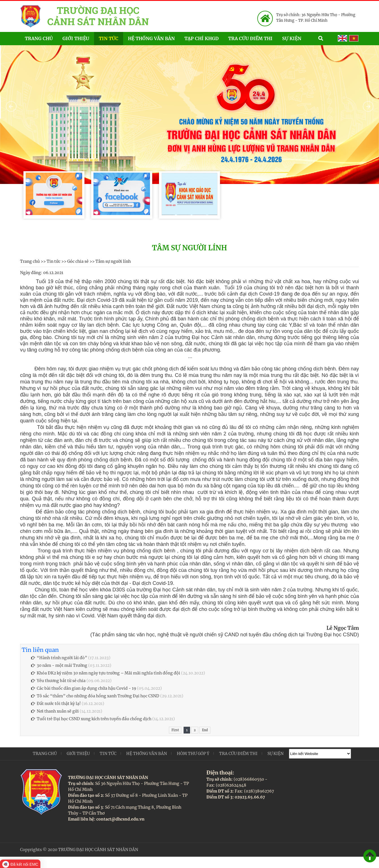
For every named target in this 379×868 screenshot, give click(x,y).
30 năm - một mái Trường (59, 665)
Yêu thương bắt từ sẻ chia (58, 681)
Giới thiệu (76, 38)
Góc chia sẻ (78, 261)
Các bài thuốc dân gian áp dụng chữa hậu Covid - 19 (84, 688)
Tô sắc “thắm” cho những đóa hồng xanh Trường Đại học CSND (95, 696)
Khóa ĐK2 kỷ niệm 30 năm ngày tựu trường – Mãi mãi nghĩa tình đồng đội (106, 673)
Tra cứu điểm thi (250, 38)
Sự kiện (298, 38)
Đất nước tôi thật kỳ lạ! (56, 704)
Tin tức (109, 38)
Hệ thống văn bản (151, 38)
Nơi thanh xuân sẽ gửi (55, 711)
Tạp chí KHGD (202, 38)
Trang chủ (39, 38)
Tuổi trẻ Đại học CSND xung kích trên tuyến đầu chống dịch (91, 719)
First (175, 730)
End (205, 730)
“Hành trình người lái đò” (59, 658)
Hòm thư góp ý (193, 754)
